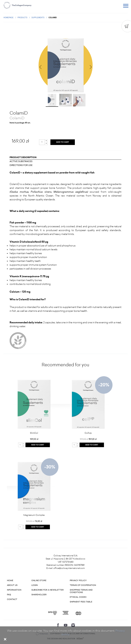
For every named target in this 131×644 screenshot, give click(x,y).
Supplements (38, 18)
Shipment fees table (81, 602)
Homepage (9, 18)
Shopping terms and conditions (81, 591)
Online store (39, 581)
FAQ (9, 595)
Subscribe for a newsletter (48, 590)
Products (23, 18)
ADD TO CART (63, 142)
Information (14, 590)
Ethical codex (78, 597)
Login (35, 585)
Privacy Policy (78, 581)
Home (10, 581)
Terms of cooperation (83, 585)
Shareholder (39, 595)
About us (12, 585)
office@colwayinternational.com (69, 568)
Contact (12, 599)
